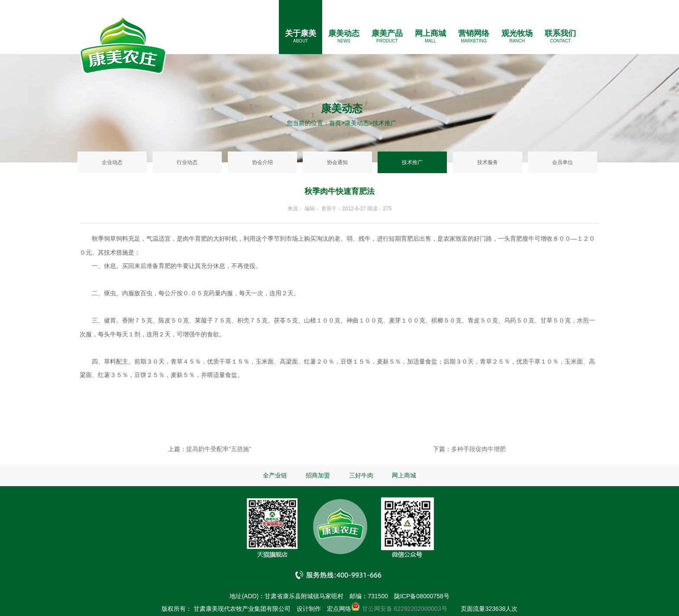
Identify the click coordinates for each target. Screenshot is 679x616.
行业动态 (187, 162)
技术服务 (488, 162)
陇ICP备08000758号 (422, 596)
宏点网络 (339, 609)
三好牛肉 (361, 475)
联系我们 (560, 33)
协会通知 (337, 162)
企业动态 (112, 162)
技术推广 (412, 162)
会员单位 (563, 162)
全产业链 (275, 475)
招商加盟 (318, 475)
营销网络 (474, 33)
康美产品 (387, 33)
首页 (335, 123)
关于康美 (301, 33)
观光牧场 (517, 33)
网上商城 (430, 33)
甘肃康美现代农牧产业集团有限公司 (242, 609)
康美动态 (344, 33)
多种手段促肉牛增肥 (479, 449)
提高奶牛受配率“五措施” (218, 449)
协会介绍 (262, 162)
